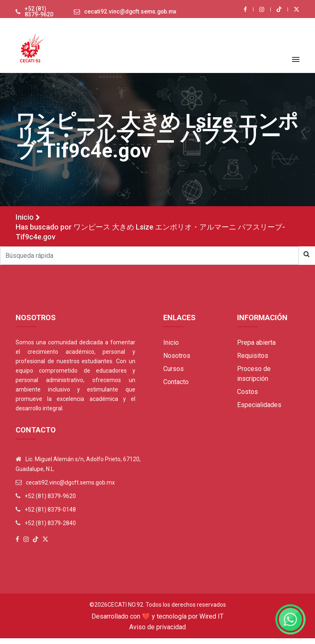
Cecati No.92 (125, 610)
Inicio (25, 223)
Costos (248, 397)
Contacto (176, 388)
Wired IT (211, 622)
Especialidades (259, 411)
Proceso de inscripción (254, 379)
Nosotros (177, 361)
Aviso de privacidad (157, 633)
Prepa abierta (256, 348)
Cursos (173, 374)
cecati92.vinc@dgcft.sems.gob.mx (129, 15)
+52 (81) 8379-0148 (50, 515)
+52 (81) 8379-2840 (50, 529)
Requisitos (253, 361)
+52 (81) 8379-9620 (35, 15)
